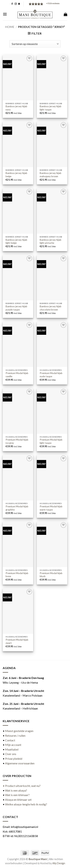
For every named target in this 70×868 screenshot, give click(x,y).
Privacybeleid (14, 759)
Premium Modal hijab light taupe (51, 441)
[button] (5, 14)
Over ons (11, 754)
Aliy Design (59, 863)
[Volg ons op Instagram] (16, 4)
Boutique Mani (38, 859)
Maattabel (12, 749)
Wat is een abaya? (16, 790)
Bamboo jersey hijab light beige (16, 241)
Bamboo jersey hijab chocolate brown (51, 308)
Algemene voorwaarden (20, 763)
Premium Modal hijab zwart (17, 641)
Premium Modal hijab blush (51, 575)
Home (10, 27)
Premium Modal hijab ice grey (17, 441)
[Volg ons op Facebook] (12, 4)
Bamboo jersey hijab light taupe (51, 108)
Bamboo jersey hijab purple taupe (16, 308)
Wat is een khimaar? (17, 795)
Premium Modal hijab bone (17, 575)
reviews (53, 3)
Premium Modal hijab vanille (17, 375)
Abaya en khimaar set (18, 800)
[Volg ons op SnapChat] (19, 4)
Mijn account (13, 745)
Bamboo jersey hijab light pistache (51, 241)
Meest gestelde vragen (19, 731)
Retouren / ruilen (15, 736)
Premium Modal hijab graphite (17, 508)
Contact (10, 740)
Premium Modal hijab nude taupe (51, 375)
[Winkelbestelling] (35, 44)
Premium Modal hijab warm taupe (51, 508)
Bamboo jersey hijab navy (16, 108)
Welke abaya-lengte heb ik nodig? (26, 804)
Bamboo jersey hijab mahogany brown (51, 175)
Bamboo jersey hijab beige (16, 175)
